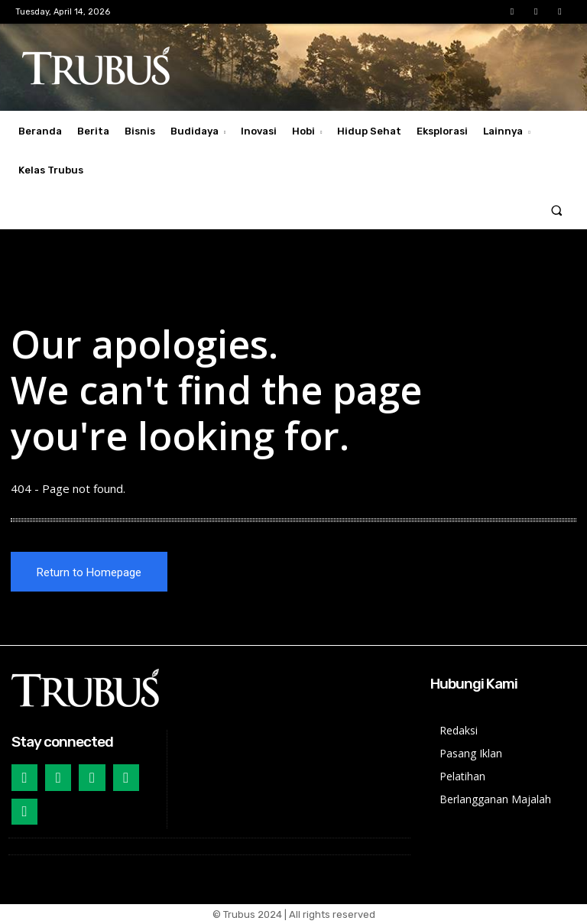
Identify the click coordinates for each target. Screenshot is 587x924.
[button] (557, 210)
